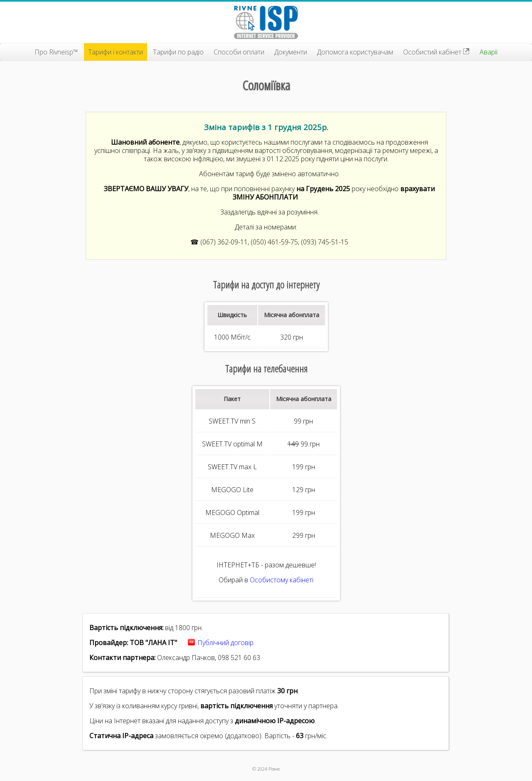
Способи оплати (239, 52)
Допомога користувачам (355, 52)
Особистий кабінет (436, 52)
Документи (291, 52)
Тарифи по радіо (178, 52)
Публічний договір (225, 643)
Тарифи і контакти (116, 52)
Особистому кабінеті (282, 580)
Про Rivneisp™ (56, 52)
